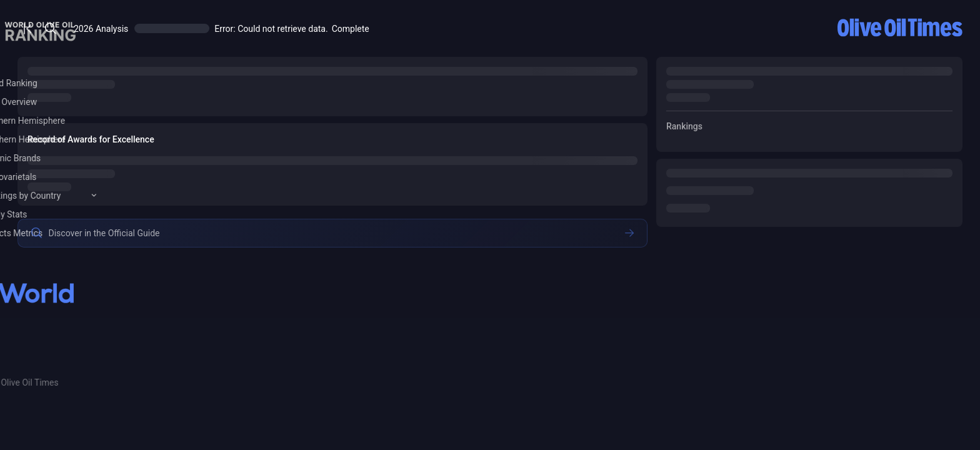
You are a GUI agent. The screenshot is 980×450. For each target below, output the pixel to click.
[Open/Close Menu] (221, 28)
